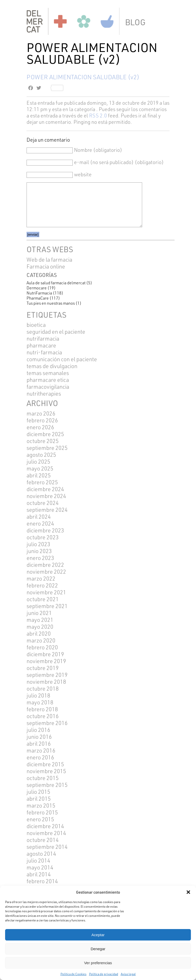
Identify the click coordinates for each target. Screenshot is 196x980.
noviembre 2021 (46, 592)
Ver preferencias (98, 963)
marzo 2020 (41, 640)
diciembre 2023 (45, 530)
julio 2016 (38, 730)
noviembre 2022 (46, 572)
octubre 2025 (43, 441)
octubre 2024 (43, 503)
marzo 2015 (41, 805)
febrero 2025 (42, 482)
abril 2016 (39, 743)
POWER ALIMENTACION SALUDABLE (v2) (83, 77)
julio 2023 (38, 544)
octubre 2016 (43, 716)
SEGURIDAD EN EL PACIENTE (56, 332)
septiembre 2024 (47, 510)
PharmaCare (38, 298)
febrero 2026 (42, 420)
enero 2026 (40, 427)
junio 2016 (39, 737)
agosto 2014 (41, 854)
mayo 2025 (40, 468)
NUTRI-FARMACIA (44, 352)
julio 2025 (38, 461)
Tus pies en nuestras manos (51, 303)
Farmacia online (46, 266)
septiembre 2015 (47, 785)
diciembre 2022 (45, 565)
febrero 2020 (42, 647)
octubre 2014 (43, 840)
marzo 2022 (41, 578)
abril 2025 (39, 475)
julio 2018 (38, 695)
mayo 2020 (40, 627)
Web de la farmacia (49, 259)
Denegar (98, 949)
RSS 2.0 (98, 116)
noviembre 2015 (46, 771)
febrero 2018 (42, 709)
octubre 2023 (43, 537)
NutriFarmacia (39, 293)
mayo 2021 (40, 620)
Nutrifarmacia (43, 338)
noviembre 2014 (46, 833)
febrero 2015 (42, 812)
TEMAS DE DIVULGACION (52, 366)
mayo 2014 (40, 867)
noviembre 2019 (46, 661)
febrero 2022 (42, 585)
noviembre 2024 (46, 496)
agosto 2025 (41, 455)
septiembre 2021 (47, 606)
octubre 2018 (43, 688)
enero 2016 (40, 757)
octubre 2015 (43, 778)
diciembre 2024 (45, 489)
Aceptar (98, 935)
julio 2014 (38, 860)
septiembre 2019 (47, 675)
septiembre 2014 (47, 847)
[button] (188, 892)
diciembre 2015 (45, 764)
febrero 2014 (42, 881)
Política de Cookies (73, 974)
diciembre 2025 (45, 434)
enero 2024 (40, 523)
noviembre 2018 (46, 682)
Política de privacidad (104, 974)
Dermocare (37, 288)
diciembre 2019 (45, 654)
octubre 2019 (43, 668)
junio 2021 (39, 613)
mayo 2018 (40, 702)
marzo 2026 (41, 413)
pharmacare (41, 345)
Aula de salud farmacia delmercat (56, 283)
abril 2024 (39, 516)
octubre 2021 (43, 599)
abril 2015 (39, 798)
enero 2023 (40, 558)
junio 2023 (39, 551)
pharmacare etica (48, 380)
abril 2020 (39, 633)
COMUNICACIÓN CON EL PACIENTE (62, 359)
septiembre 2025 (47, 448)
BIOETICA (36, 325)
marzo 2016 (41, 750)
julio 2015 (38, 792)
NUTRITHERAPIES (44, 393)
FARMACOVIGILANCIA (48, 387)
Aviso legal (128, 974)
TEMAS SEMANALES (48, 373)
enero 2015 (40, 819)
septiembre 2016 (47, 723)
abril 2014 (39, 874)
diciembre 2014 (45, 826)
